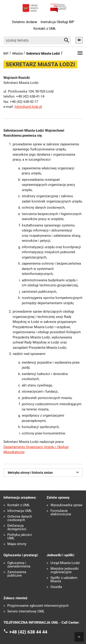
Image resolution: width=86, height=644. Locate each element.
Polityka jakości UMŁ (20, 537)
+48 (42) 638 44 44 (28, 632)
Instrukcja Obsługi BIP (57, 22)
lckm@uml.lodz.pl (28, 107)
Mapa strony (17, 544)
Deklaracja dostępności (17, 527)
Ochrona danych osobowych (20, 518)
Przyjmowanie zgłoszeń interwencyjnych (38, 606)
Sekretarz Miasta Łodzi (43, 53)
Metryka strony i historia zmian (44, 472)
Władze (17, 53)
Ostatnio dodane (25, 22)
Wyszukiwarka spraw (66, 505)
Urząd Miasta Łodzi (65, 563)
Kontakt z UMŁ (45, 29)
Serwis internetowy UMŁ (26, 611)
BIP (6, 53)
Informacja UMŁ (20, 511)
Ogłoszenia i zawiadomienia (19, 565)
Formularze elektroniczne (61, 513)
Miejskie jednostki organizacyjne (65, 570)
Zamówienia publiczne (17, 574)
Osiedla (56, 587)
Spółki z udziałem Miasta (64, 580)
